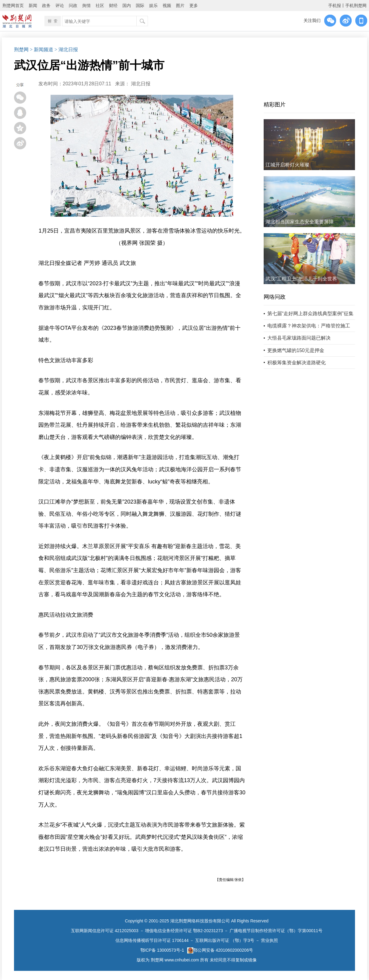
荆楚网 (21, 50)
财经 (113, 5)
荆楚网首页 (13, 5)
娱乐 (153, 5)
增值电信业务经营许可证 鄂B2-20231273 (184, 931)
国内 (127, 5)
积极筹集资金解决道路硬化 (297, 363)
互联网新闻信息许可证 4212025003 (105, 931)
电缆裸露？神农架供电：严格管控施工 (309, 326)
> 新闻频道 (42, 50)
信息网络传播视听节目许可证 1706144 (152, 940)
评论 (60, 5)
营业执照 (269, 940)
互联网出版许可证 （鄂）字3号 (225, 940)
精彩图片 (275, 105)
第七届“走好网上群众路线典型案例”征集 (310, 314)
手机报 (335, 5)
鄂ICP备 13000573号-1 (162, 950)
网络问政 (275, 297)
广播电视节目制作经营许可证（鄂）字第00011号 (276, 931)
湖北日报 (141, 84)
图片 (180, 5)
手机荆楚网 (356, 5)
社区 (100, 5)
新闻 (33, 5)
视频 (167, 5)
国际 (140, 5)
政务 (46, 5)
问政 (73, 5)
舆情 (86, 5)
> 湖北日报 (66, 50)
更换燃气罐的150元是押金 (296, 350)
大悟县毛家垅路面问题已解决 (299, 338)
